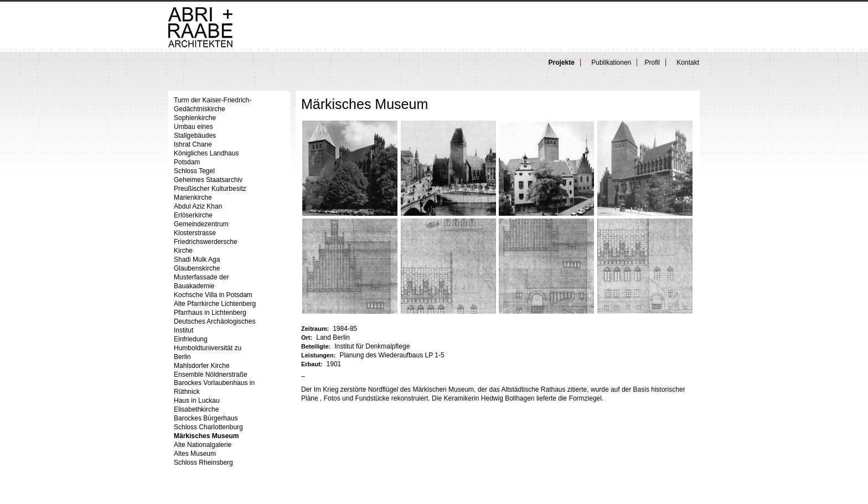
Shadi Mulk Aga (197, 259)
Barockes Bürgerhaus (206, 418)
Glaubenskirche (197, 268)
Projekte (562, 63)
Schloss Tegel (194, 171)
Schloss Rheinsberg (203, 463)
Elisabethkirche (196, 409)
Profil (652, 63)
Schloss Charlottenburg (208, 427)
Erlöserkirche (193, 215)
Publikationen (611, 63)
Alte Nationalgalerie (203, 445)
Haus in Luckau (197, 401)
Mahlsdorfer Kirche (202, 366)
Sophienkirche (195, 118)
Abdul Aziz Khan (198, 206)
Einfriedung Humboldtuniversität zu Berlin (208, 348)
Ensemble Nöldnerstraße (211, 375)
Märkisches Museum (206, 436)
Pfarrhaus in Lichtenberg (210, 313)
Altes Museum (195, 454)
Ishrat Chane (193, 144)
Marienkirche (193, 198)
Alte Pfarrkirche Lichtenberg (215, 304)
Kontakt (688, 63)
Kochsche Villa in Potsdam (213, 295)
